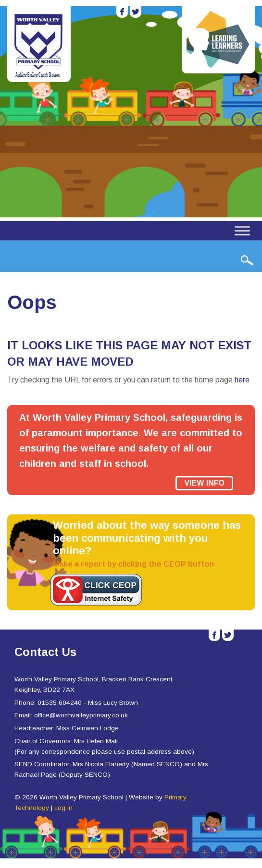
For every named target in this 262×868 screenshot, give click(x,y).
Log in (63, 808)
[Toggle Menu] (242, 231)
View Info (204, 483)
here (242, 380)
